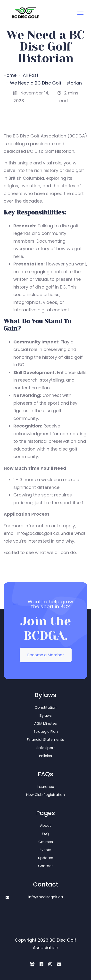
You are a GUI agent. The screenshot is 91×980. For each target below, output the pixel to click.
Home (10, 75)
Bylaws (46, 716)
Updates (46, 858)
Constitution (46, 707)
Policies (45, 756)
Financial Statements (45, 740)
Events (45, 850)
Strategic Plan (46, 732)
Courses (46, 842)
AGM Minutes (45, 724)
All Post (31, 75)
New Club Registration (45, 795)
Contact (45, 866)
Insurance (45, 787)
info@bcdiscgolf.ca (46, 897)
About (45, 826)
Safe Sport (46, 748)
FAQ (45, 834)
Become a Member (46, 655)
